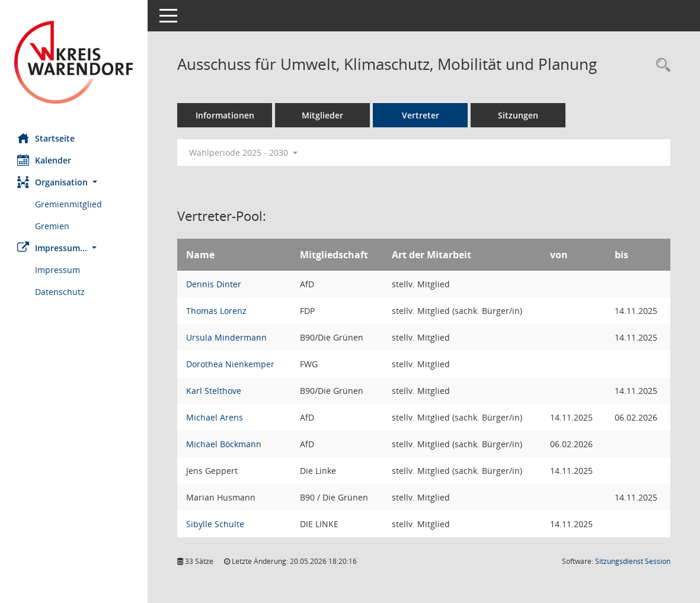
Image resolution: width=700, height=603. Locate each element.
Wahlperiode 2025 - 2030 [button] (244, 153)
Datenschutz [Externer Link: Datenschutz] (60, 292)
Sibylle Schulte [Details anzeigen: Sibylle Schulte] (216, 524)
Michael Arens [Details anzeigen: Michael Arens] (215, 417)
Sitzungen (519, 115)
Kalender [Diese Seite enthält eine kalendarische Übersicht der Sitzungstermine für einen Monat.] (45, 160)
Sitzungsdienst (633, 561)
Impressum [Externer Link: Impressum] (58, 270)
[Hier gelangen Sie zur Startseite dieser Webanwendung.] (74, 62)
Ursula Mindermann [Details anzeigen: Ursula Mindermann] (227, 337)
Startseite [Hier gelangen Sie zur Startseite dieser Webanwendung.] (47, 138)
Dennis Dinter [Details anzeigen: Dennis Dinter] (214, 284)
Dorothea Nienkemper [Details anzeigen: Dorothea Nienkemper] (231, 364)
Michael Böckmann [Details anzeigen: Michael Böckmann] (224, 444)
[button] (74, 182)
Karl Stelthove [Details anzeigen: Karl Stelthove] (214, 391)
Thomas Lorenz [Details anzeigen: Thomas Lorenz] (217, 311)
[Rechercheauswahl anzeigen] (660, 65)
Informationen (226, 115)
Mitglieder (323, 115)
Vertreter (421, 115)
